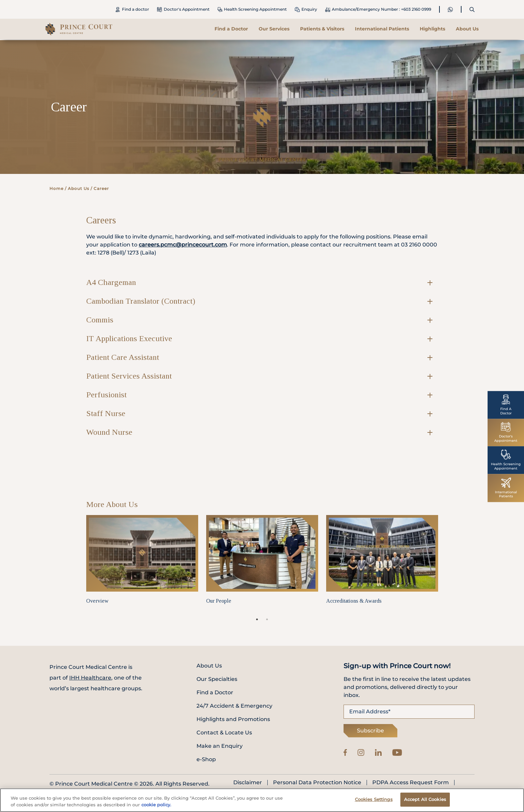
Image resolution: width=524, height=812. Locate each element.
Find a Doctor (231, 29)
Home (56, 188)
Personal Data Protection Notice (317, 783)
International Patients (382, 29)
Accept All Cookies (425, 802)
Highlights (432, 29)
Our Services (274, 29)
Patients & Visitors (322, 29)
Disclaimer (248, 783)
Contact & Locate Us (224, 733)
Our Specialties (217, 679)
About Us (467, 29)
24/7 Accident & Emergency (234, 706)
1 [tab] (257, 619)
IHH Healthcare (90, 678)
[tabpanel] (142, 565)
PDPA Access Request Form (411, 783)
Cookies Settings (374, 802)
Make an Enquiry (220, 746)
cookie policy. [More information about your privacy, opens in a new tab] (156, 807)
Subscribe (370, 731)
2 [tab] (267, 619)
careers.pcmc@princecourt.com (183, 245)
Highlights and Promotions (233, 719)
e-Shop (206, 759)
